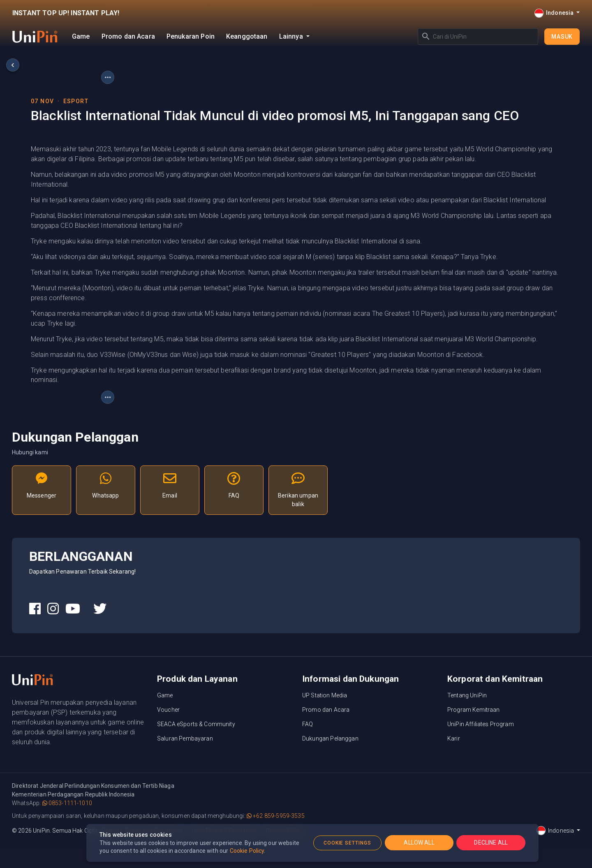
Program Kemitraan (474, 710)
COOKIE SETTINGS (347, 843)
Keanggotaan (247, 36)
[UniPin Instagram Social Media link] (53, 609)
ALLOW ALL (419, 843)
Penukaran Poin (191, 36)
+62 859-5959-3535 (276, 816)
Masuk (562, 37)
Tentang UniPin (467, 695)
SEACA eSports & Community (196, 724)
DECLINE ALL (491, 843)
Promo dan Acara (128, 36)
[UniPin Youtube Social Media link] (73, 609)
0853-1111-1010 (67, 803)
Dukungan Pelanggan (330, 738)
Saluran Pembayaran (185, 738)
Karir (454, 738)
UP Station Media (325, 695)
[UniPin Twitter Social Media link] (100, 609)
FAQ (308, 724)
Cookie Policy (247, 851)
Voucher (168, 710)
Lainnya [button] (292, 36)
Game (81, 36)
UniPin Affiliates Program (481, 724)
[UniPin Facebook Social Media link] (35, 609)
